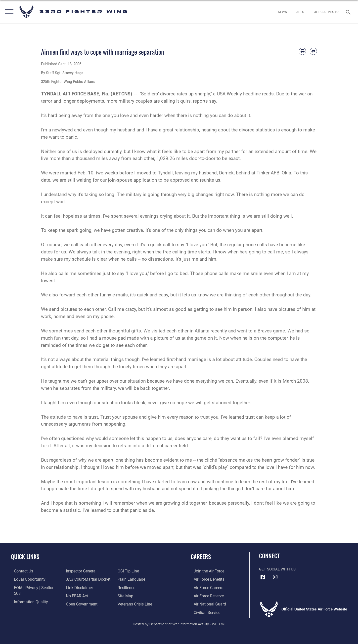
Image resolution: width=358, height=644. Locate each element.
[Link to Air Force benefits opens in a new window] (205, 579)
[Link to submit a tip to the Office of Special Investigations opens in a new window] (75, 604)
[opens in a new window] (300, 12)
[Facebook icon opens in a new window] (263, 577)
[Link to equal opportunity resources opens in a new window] (26, 579)
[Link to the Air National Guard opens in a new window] (206, 604)
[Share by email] (313, 51)
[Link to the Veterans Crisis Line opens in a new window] (135, 595)
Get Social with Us (277, 569)
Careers (201, 557)
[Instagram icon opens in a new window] (275, 577)
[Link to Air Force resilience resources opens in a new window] (127, 579)
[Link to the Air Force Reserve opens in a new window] (205, 595)
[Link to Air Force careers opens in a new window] (205, 587)
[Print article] (302, 51)
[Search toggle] (349, 12)
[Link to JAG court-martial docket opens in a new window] (86, 571)
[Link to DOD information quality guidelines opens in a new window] (27, 595)
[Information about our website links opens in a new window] (78, 579)
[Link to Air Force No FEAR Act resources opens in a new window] (76, 587)
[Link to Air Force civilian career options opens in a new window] (203, 611)
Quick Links (25, 557)
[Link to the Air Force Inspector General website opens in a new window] (26, 604)
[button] (8, 12)
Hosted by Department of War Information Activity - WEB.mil (179, 623)
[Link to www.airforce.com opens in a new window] (205, 571)
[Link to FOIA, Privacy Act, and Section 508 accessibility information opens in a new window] (34, 587)
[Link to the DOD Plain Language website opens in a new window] (131, 571)
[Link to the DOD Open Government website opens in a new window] (80, 595)
